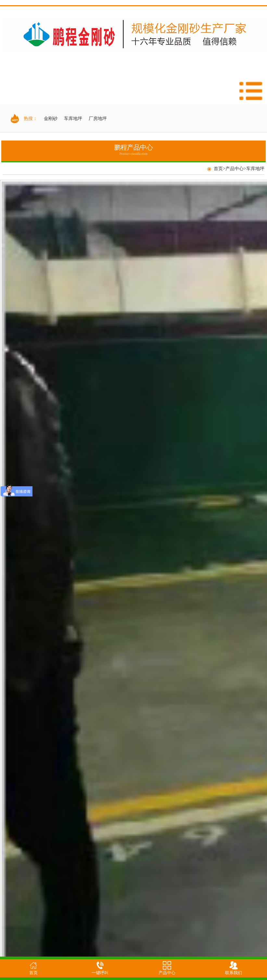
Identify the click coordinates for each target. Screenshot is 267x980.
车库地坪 (73, 119)
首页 (218, 169)
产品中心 (235, 169)
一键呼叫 (100, 973)
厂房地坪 (98, 119)
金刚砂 (51, 119)
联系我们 (234, 973)
